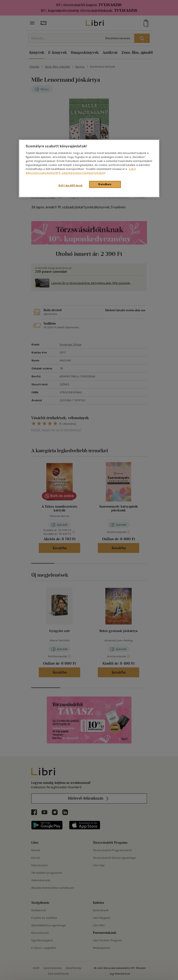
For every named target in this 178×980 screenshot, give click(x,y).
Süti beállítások (70, 185)
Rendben (105, 184)
